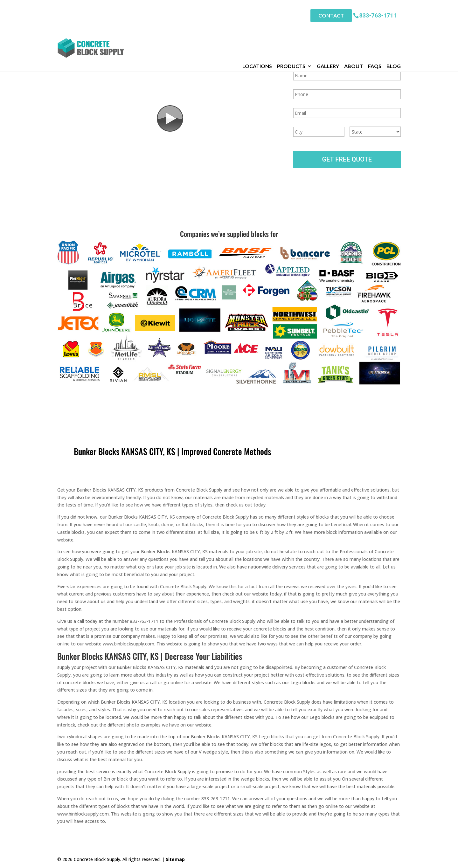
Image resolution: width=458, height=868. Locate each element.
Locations (257, 28)
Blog (394, 28)
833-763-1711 (378, 13)
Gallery (328, 28)
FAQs (375, 28)
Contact (331, 13)
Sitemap (175, 859)
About (354, 28)
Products (291, 28)
